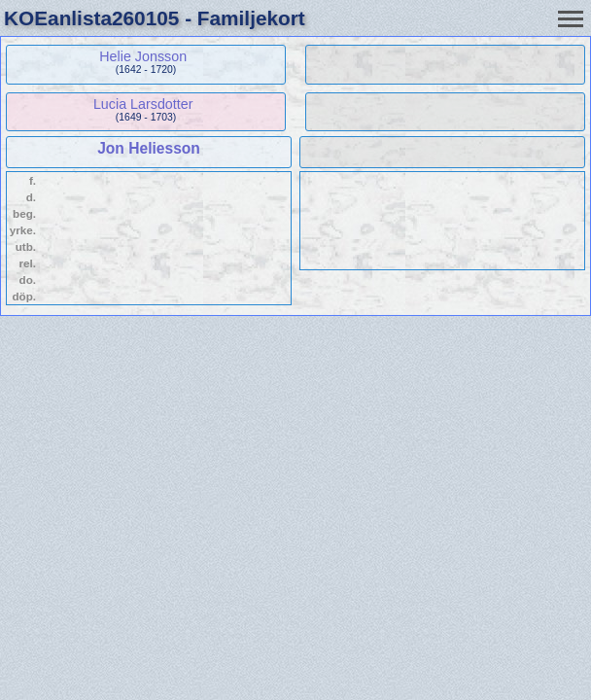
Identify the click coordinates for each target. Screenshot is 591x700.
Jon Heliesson (149, 148)
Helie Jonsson (143, 56)
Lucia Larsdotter (143, 104)
